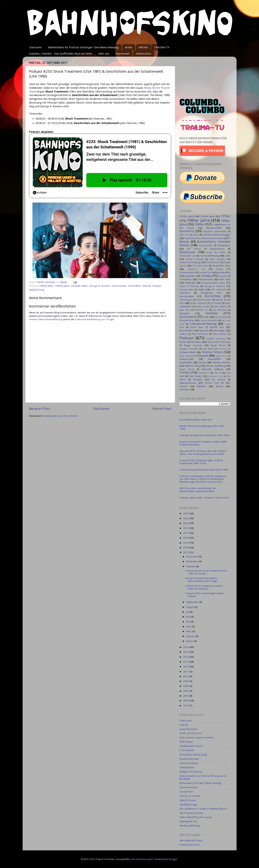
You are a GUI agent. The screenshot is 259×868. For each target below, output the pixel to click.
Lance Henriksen (209, 320)
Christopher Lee (188, 256)
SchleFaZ (223, 349)
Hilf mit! (143, 47)
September (193, 602)
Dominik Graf (205, 272)
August (190, 607)
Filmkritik (190, 283)
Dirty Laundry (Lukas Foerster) (196, 737)
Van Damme (218, 380)
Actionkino (187, 231)
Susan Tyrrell (187, 369)
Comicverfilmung (209, 256)
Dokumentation (187, 272)
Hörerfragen (186, 300)
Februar (191, 636)
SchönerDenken (189, 787)
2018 (186, 547)
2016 (186, 647)
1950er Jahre (187, 216)
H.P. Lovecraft (218, 290)
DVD (228, 256)
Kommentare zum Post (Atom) (60, 416)
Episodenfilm (223, 272)
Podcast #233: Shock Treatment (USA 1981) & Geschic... (206, 572)
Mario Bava (197, 327)
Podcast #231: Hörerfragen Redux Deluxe (205, 595)
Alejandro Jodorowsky (215, 231)
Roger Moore (218, 345)
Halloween (185, 293)
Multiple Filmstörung (191, 772)
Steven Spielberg (215, 366)
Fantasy (206, 276)
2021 (186, 533)
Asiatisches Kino (193, 238)
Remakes (196, 342)
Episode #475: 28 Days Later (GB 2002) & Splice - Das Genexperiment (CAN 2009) (203, 452)
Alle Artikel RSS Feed (191, 840)
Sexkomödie (187, 359)
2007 (186, 691)
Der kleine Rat (200, 266)
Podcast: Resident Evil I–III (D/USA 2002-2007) (205, 435)
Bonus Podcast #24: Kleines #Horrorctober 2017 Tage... (202, 580)
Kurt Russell (221, 317)
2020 (186, 538)
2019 (186, 543)
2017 (186, 552)
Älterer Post (162, 409)
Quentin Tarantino (216, 339)
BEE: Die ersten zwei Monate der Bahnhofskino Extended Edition (198, 490)
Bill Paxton (194, 249)
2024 (186, 518)
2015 (186, 652)
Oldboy (183, 334)
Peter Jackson (220, 334)
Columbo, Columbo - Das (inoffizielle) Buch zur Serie (60, 53)
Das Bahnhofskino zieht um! (196, 420)
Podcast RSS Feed (190, 845)
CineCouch (186, 720)
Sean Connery (186, 356)
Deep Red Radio (189, 729)
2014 (186, 657)
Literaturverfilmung (203, 324)
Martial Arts (217, 327)
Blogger (173, 859)
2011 (186, 671)
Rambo (183, 342)
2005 (186, 701)
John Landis (203, 307)
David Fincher (213, 262)
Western (201, 386)
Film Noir (225, 279)
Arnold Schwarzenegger (217, 235)
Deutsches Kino (221, 266)
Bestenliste (224, 245)
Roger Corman (193, 345)
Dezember (192, 557)
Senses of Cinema (190, 796)
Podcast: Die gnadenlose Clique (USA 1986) (204, 470)
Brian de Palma (216, 252)
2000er (199, 224)
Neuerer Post (39, 409)
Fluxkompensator (189, 759)
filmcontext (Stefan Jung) (193, 755)
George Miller (187, 290)
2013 (186, 662)
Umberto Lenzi (216, 376)
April (189, 626)
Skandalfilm (214, 359)
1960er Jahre (207, 216)
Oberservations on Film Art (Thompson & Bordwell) (203, 777)
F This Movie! (187, 750)
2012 (186, 666)
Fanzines (223, 276)
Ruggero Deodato (189, 349)
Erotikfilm (190, 276)
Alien (196, 235)
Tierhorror (204, 373)
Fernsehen (185, 279)
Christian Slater (79, 286)
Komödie (212, 313)
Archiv (129, 47)
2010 (186, 676)
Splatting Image (188, 804)
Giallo (201, 290)
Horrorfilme (135, 286)
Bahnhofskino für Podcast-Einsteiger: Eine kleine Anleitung (83, 47)
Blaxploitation (217, 249)
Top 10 (218, 373)
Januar (190, 641)
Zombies (184, 389)
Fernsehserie (206, 279)
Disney (219, 269)
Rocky (227, 342)
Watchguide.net (188, 821)
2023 (186, 523)
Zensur (219, 386)
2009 (186, 681)
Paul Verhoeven (200, 334)
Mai (188, 622)
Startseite (36, 47)
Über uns (104, 53)
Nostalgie (220, 330)
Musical (147, 286)
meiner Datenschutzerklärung (46, 319)
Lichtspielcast (187, 767)
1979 (186, 706)
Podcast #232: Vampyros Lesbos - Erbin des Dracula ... (205, 587)
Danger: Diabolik (195, 259)
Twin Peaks (195, 376)
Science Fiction (212, 352)
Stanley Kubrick (222, 362)
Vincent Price (212, 383)
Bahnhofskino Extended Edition (205, 243)
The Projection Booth (191, 813)
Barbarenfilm (206, 245)
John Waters (220, 307)
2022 (186, 528)
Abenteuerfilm (214, 228)
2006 (186, 696)
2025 (186, 513)
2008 (186, 686)
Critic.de (184, 725)
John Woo (185, 310)
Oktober (191, 566)
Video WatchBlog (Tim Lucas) (196, 817)
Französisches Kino (213, 283)
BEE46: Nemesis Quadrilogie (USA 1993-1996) (202, 427)
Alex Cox (184, 235)
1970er (226, 216)
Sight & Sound (188, 800)
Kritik (206, 317)
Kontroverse (188, 317)
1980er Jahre (46, 286)
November (192, 561)
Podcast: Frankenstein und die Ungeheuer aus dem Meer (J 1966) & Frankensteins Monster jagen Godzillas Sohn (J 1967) (203, 479)
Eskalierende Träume (191, 746)
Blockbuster (188, 252)
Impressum (123, 53)
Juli (188, 612)
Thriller (185, 373)
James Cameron (198, 303)
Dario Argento (217, 259)
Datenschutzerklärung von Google (95, 319)
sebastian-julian (145, 859)
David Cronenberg (190, 262)
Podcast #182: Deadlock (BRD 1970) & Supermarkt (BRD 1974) (201, 462)
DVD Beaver (186, 742)
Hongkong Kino (211, 293)
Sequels (203, 356)
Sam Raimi (208, 349)
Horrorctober (119, 286)
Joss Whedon (220, 310)
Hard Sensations (189, 763)
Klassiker (184, 313)
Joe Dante (216, 303)
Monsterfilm (186, 330)
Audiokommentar (215, 238)
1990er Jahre (62, 286)
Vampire (198, 379)
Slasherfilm (186, 362)
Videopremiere (188, 383)
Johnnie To (202, 310)
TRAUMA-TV (162, 47)
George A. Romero (100, 286)
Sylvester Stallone (212, 369)
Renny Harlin (214, 342)
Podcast (157, 286)
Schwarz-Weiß (187, 352)
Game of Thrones (189, 286)
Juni (188, 617)
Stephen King (36, 290)
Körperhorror (187, 320)
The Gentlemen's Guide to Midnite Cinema (203, 809)
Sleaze (202, 362)
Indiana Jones (204, 300)
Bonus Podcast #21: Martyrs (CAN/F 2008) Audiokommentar (203, 443)
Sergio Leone (221, 356)
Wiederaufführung (190, 826)
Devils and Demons (191, 733)
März (189, 631)
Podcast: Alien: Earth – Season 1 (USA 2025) (204, 498)
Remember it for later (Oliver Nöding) (200, 783)
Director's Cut (196, 269)
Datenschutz (144, 53)
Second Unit (186, 792)
